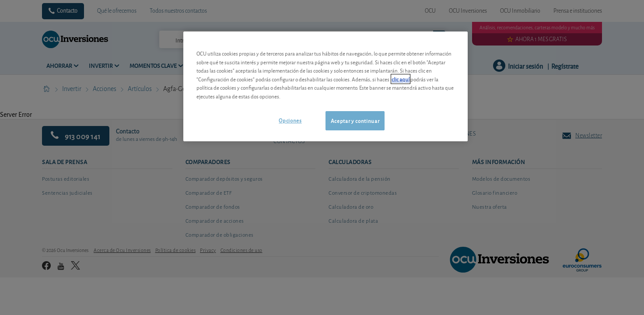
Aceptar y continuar (355, 121)
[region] (325, 86)
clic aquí (401, 79)
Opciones (290, 120)
